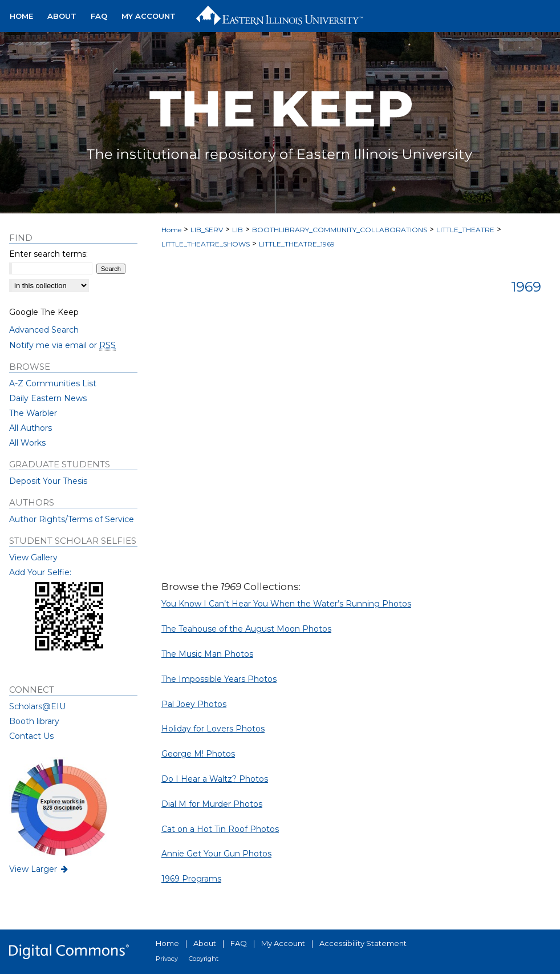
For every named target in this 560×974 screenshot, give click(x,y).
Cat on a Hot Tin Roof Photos (220, 829)
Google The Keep (44, 312)
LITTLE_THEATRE (465, 230)
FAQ (239, 943)
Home (171, 230)
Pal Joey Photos (194, 704)
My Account (283, 943)
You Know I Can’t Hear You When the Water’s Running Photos (286, 604)
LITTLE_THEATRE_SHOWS (206, 244)
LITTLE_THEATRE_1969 (297, 244)
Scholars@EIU (37, 706)
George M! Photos (198, 754)
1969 (526, 287)
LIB (238, 230)
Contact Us (31, 736)
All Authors (31, 428)
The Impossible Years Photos (219, 679)
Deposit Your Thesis (48, 481)
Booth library (34, 721)
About (205, 943)
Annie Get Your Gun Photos (216, 854)
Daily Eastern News (48, 398)
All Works (27, 443)
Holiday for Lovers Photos (213, 729)
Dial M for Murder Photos (212, 804)
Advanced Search (44, 330)
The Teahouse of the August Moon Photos (246, 629)
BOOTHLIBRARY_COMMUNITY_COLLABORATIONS (340, 230)
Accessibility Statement (363, 943)
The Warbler (33, 413)
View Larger (39, 869)
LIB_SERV (207, 230)
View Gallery (33, 557)
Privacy (167, 959)
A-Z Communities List (53, 383)
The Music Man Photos (207, 654)
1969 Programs (191, 879)
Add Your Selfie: (40, 572)
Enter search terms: (48, 254)
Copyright (204, 959)
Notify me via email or (62, 345)
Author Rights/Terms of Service (72, 519)
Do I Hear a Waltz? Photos (215, 779)
